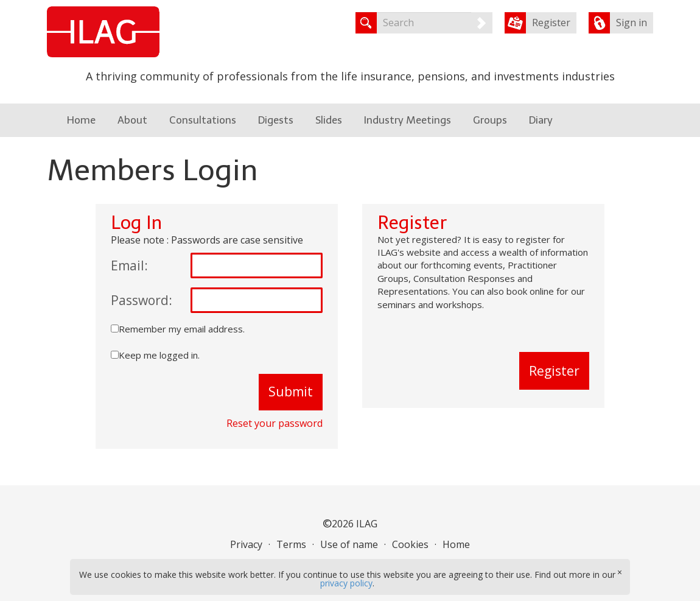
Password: (142, 300)
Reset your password (275, 423)
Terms (291, 544)
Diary (541, 120)
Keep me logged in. (159, 355)
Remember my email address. (182, 329)
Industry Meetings (408, 120)
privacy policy (346, 583)
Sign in (632, 23)
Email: (129, 265)
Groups (490, 120)
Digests (276, 120)
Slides (329, 120)
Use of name (349, 544)
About (132, 120)
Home (81, 120)
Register (551, 23)
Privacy (246, 544)
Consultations (203, 120)
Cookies (410, 544)
